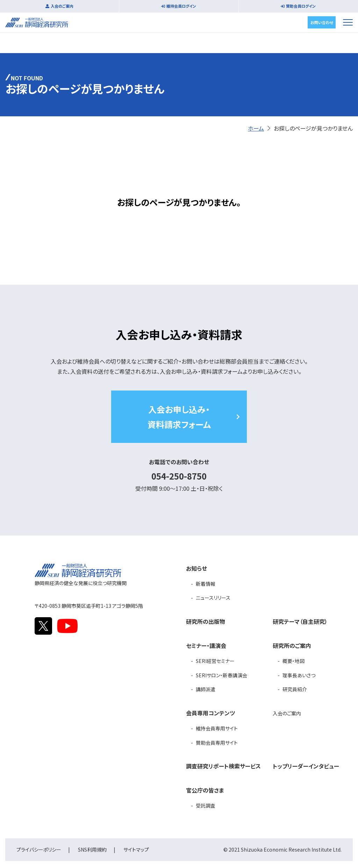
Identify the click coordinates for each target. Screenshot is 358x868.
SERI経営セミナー (215, 661)
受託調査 (206, 805)
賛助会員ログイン (301, 6)
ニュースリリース (213, 598)
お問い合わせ (322, 22)
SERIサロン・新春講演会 (221, 675)
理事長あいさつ (299, 675)
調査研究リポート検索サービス (223, 766)
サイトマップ (136, 849)
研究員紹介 (295, 689)
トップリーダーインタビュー (306, 766)
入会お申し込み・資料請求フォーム (179, 417)
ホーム (256, 128)
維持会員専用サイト (217, 728)
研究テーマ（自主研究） (300, 621)
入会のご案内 (62, 6)
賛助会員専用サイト (217, 743)
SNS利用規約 (92, 849)
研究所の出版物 (206, 621)
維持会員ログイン (181, 6)
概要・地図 (293, 661)
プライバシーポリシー (39, 849)
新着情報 (206, 584)
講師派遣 (206, 689)
